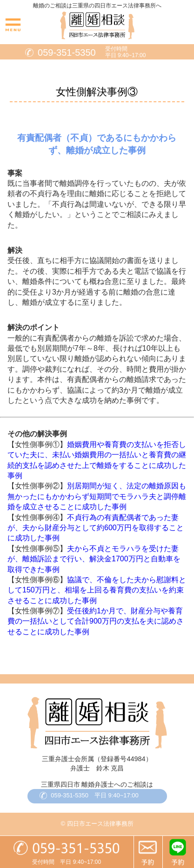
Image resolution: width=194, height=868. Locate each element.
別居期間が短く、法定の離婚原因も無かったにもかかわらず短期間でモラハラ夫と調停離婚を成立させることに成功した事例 (97, 496)
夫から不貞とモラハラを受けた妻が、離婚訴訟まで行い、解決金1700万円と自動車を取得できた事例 (94, 559)
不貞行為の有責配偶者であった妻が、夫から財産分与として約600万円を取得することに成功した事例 (96, 528)
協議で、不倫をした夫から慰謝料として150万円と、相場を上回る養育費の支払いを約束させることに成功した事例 (97, 590)
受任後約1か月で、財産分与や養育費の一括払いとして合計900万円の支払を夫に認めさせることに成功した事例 (96, 621)
